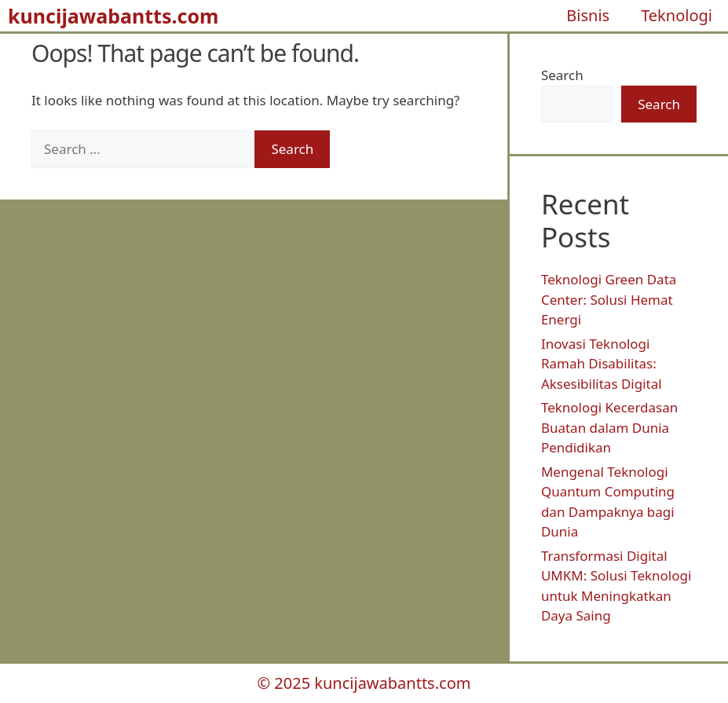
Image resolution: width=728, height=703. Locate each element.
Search (562, 75)
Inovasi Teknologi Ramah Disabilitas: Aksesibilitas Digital (602, 364)
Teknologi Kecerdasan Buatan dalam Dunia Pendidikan (609, 427)
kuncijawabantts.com (113, 16)
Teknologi (677, 15)
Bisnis (588, 15)
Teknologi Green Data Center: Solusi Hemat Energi (609, 299)
